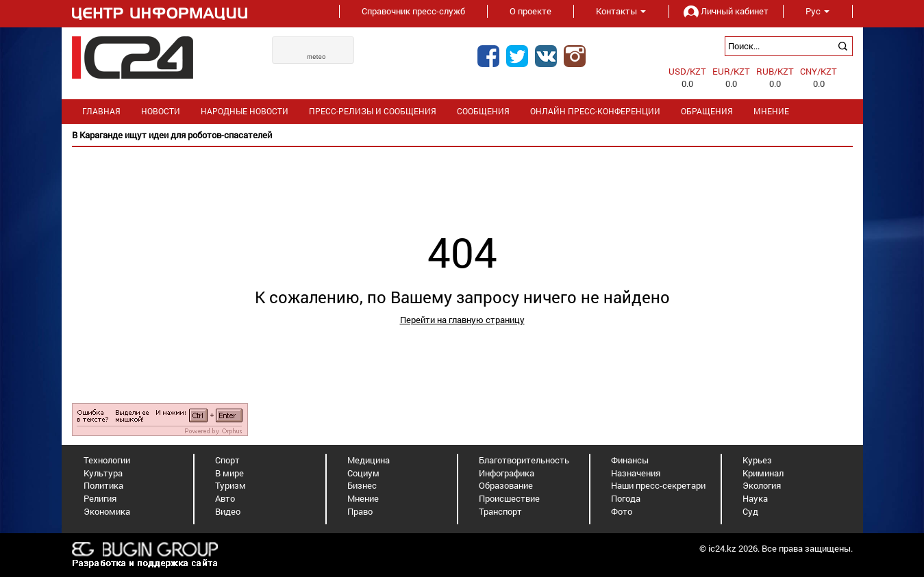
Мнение (771, 111)
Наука (755, 498)
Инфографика (507, 473)
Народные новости (245, 111)
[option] (462, 135)
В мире (229, 473)
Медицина (369, 460)
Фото (622, 511)
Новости (161, 111)
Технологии (107, 460)
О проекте (530, 11)
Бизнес (362, 485)
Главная (101, 111)
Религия (100, 498)
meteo (316, 57)
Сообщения (483, 111)
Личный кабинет (726, 11)
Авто (225, 498)
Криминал (763, 473)
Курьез (757, 460)
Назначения (636, 473)
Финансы (630, 460)
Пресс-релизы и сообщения (373, 111)
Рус (817, 11)
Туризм (230, 485)
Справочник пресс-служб (413, 11)
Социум (363, 473)
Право (360, 511)
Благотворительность (524, 460)
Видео (228, 511)
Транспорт (500, 511)
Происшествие (509, 498)
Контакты (621, 11)
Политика (103, 485)
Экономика (107, 511)
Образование (506, 485)
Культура (103, 473)
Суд (750, 511)
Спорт (227, 460)
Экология (762, 485)
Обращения (707, 111)
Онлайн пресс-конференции (595, 111)
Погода (626, 498)
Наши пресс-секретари (658, 485)
